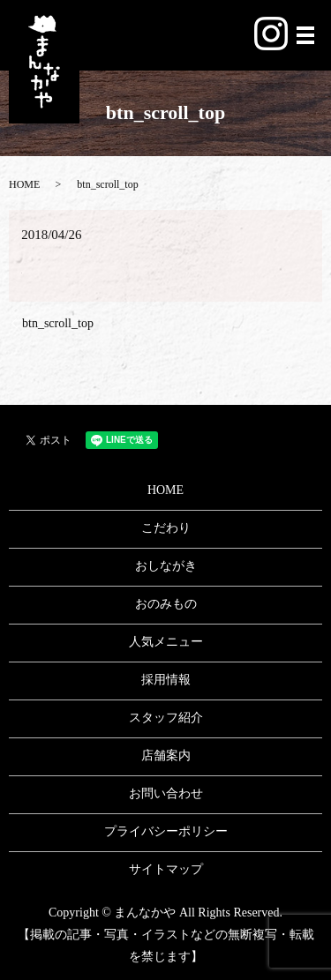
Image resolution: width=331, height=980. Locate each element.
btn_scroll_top (58, 323)
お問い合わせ (166, 793)
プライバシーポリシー (166, 831)
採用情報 (166, 680)
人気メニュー (166, 642)
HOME (24, 184)
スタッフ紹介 (166, 718)
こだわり (166, 528)
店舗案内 (166, 756)
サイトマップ (166, 869)
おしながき (166, 566)
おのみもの (166, 604)
